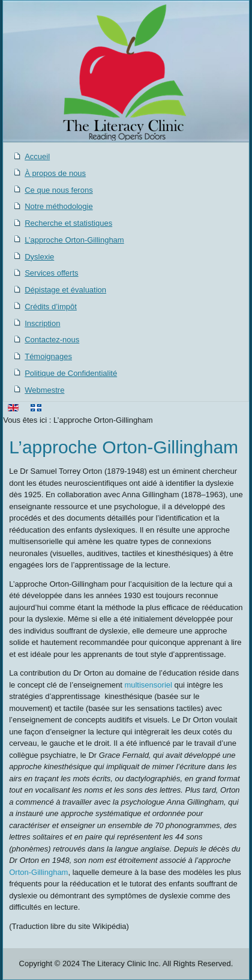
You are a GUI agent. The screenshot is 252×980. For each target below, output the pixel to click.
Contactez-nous (52, 340)
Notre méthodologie (58, 206)
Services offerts (51, 273)
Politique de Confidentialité (71, 373)
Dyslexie (39, 257)
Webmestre (44, 390)
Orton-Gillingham (38, 872)
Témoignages (48, 356)
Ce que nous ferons (58, 190)
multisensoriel (148, 685)
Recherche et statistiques (68, 223)
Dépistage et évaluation (65, 290)
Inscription (42, 323)
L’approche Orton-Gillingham (74, 240)
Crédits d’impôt (51, 307)
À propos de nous (55, 173)
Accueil (37, 156)
